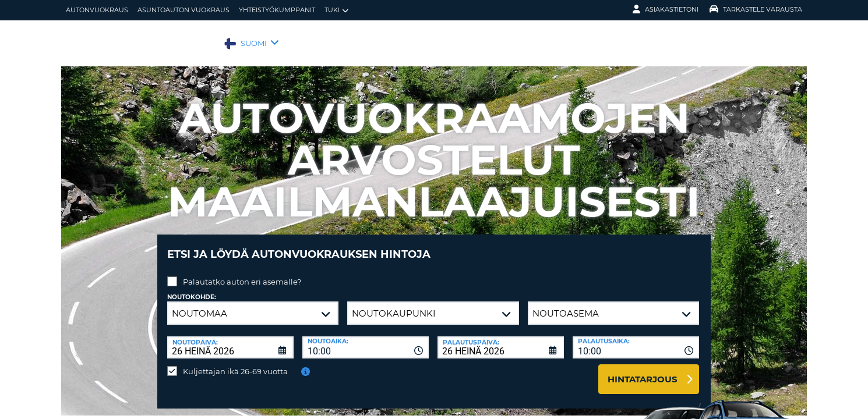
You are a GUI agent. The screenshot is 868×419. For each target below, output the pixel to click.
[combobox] (366, 339)
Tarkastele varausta (756, 9)
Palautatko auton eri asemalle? (242, 273)
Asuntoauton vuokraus (184, 10)
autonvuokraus (97, 10)
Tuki (336, 10)
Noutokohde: (192, 288)
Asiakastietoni (666, 9)
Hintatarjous (643, 370)
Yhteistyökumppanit (277, 10)
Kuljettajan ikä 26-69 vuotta (235, 363)
